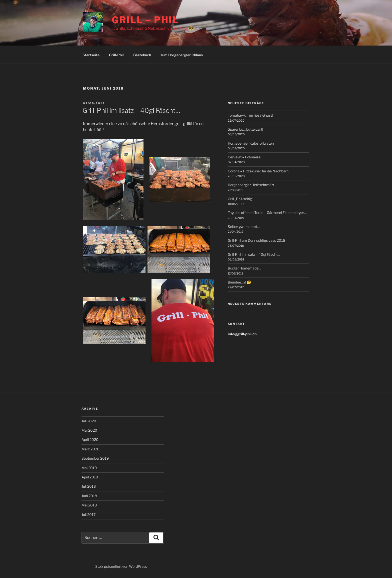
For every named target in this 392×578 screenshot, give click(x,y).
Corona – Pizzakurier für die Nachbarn (258, 171)
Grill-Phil (116, 55)
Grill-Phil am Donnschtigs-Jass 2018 (256, 240)
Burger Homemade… (244, 268)
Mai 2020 (89, 430)
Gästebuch (142, 55)
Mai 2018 (89, 505)
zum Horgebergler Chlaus (182, 55)
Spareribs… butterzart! (245, 129)
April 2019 (90, 477)
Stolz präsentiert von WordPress (121, 566)
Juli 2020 (89, 421)
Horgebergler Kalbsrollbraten (251, 143)
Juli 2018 (89, 486)
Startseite (91, 55)
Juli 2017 (88, 515)
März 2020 (90, 449)
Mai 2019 (89, 468)
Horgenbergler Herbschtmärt (251, 185)
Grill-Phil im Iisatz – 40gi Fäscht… (131, 110)
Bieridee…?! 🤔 (239, 282)
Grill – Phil (145, 20)
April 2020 (90, 440)
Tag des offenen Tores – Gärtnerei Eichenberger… (267, 213)
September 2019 (95, 458)
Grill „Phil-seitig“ (240, 199)
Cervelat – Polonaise (244, 157)
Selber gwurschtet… (244, 227)
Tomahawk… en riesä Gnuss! (250, 115)
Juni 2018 (89, 496)
